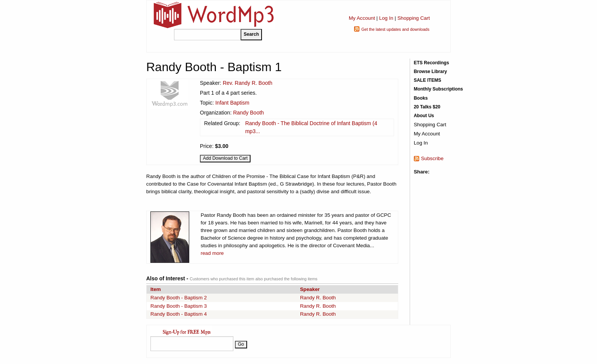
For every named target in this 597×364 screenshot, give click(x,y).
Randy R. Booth (318, 298)
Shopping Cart (414, 18)
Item (156, 289)
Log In (386, 18)
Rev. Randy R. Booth (247, 83)
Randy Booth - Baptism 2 (179, 298)
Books (421, 98)
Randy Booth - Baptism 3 (179, 306)
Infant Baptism (232, 103)
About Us (424, 116)
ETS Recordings (432, 63)
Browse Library (430, 72)
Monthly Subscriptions (438, 89)
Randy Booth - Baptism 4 (179, 314)
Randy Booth (248, 113)
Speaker (310, 289)
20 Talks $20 (427, 107)
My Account (362, 18)
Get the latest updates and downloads (395, 29)
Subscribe (432, 158)
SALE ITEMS (428, 80)
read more (212, 253)
